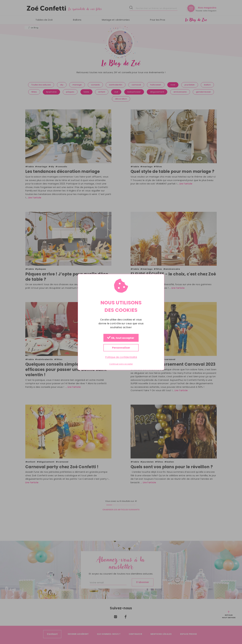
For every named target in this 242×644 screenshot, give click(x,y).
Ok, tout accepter (121, 338)
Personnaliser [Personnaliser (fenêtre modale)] (121, 348)
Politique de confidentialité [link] (121, 357)
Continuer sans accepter (121, 364)
